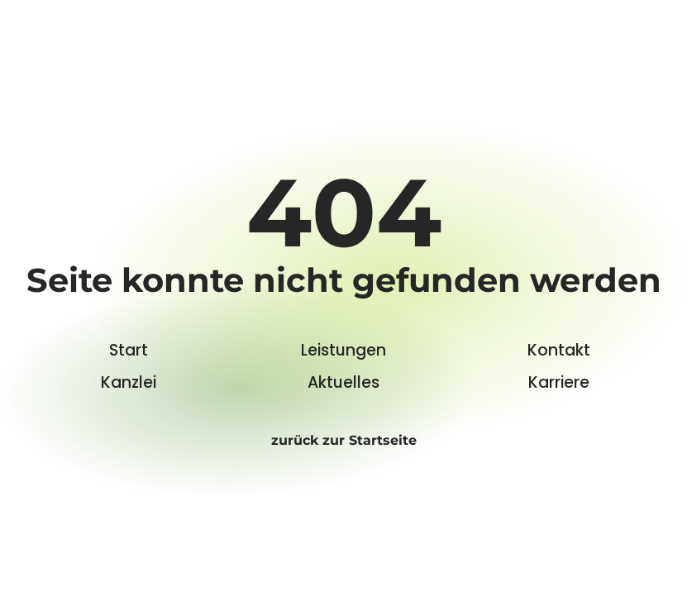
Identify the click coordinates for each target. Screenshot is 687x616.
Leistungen (343, 350)
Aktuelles (343, 382)
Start (129, 350)
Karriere (559, 382)
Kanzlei (129, 382)
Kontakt (559, 350)
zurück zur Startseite (344, 440)
